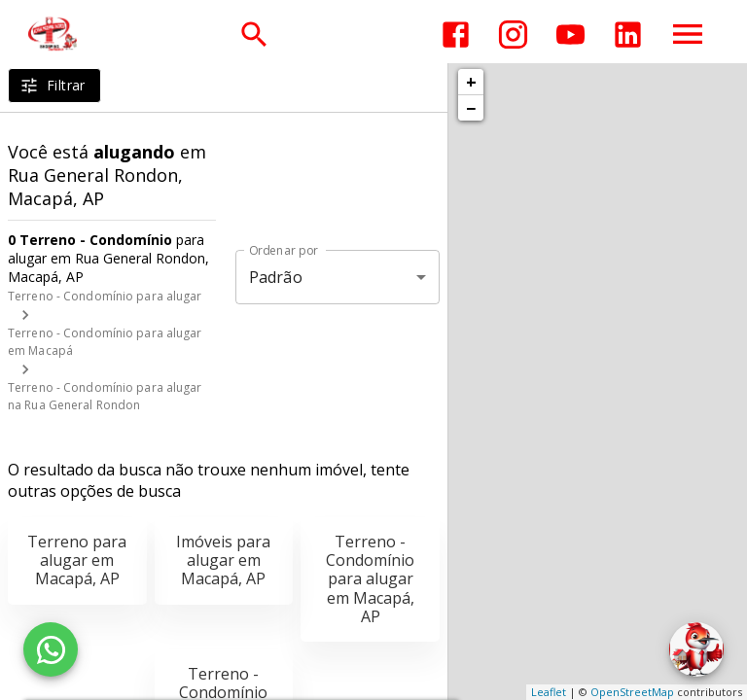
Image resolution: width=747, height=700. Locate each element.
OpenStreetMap (632, 692)
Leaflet (549, 692)
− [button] (471, 108)
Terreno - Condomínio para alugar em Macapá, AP (370, 579)
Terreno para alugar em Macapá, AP (77, 560)
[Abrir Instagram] (513, 35)
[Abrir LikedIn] (628, 35)
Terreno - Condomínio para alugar (105, 296)
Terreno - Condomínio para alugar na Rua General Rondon (105, 396)
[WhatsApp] (51, 649)
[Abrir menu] (688, 34)
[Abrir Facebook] (456, 35)
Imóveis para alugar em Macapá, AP (223, 560)
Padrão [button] (276, 277)
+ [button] (471, 82)
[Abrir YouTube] (570, 35)
